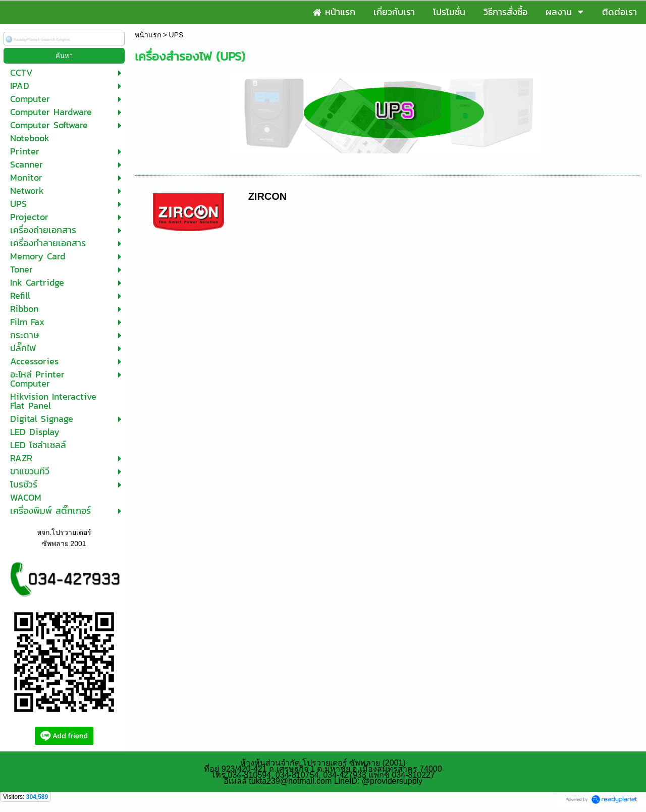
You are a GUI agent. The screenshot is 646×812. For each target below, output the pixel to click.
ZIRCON (268, 196)
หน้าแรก (148, 35)
